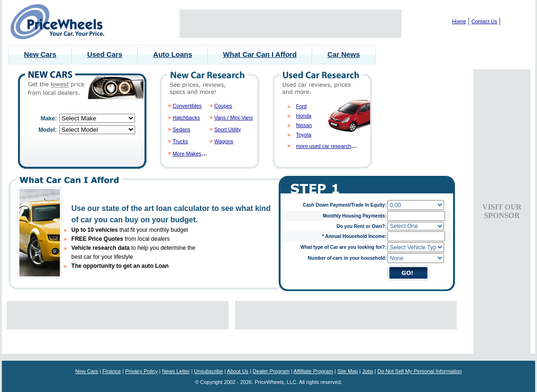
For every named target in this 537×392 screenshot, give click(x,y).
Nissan (304, 125)
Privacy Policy (141, 371)
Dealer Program (271, 371)
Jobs (368, 371)
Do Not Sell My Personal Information (419, 371)
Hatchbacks (186, 118)
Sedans (181, 129)
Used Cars (105, 54)
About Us (238, 371)
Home (459, 21)
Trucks (180, 141)
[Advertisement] (291, 24)
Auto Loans (173, 54)
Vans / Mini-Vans (234, 118)
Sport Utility (228, 129)
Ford (301, 106)
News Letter (176, 371)
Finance (112, 371)
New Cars (40, 54)
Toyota (303, 135)
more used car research (323, 146)
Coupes (223, 106)
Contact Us (484, 21)
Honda (303, 116)
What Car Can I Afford (260, 54)
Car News (344, 54)
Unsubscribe (208, 371)
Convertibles (187, 106)
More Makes (187, 154)
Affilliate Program (313, 371)
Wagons (224, 141)
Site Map (348, 371)
